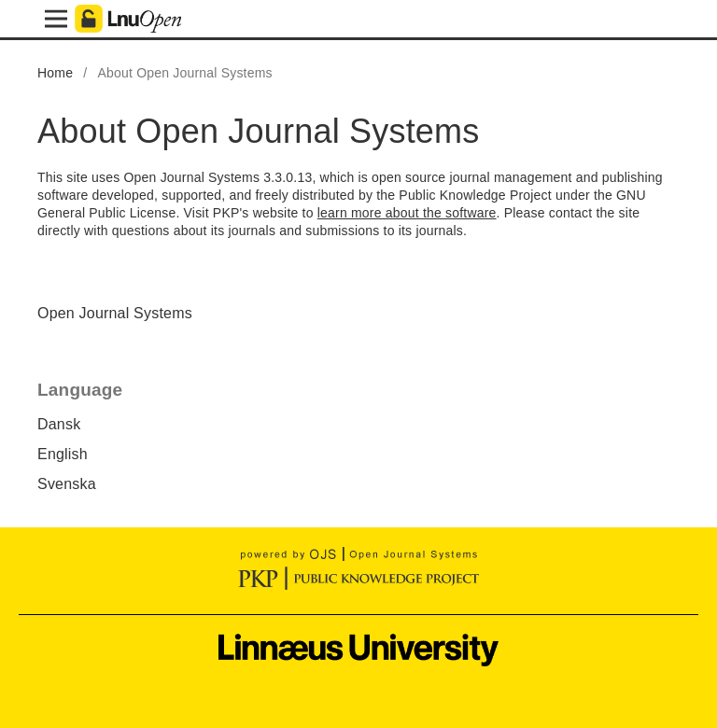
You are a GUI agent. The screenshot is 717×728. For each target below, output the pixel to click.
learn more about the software (407, 213)
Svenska (67, 484)
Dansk (59, 424)
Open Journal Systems (115, 313)
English (63, 454)
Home (55, 73)
